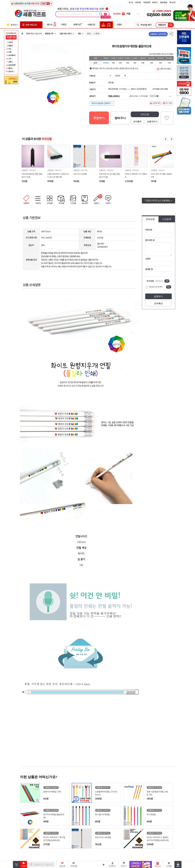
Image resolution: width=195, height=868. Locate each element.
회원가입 (138, 2)
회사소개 (172, 2)
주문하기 (99, 118)
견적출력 (137, 121)
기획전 (64, 25)
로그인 (131, 2)
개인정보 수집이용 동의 (156, 287)
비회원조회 (147, 2)
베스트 (52, 25)
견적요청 (145, 114)
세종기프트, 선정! (83, 9)
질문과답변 (164, 2)
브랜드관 (91, 25)
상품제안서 (152, 121)
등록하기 (158, 296)
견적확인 (158, 303)
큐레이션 (77, 25)
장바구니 (155, 2)
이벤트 (119, 25)
